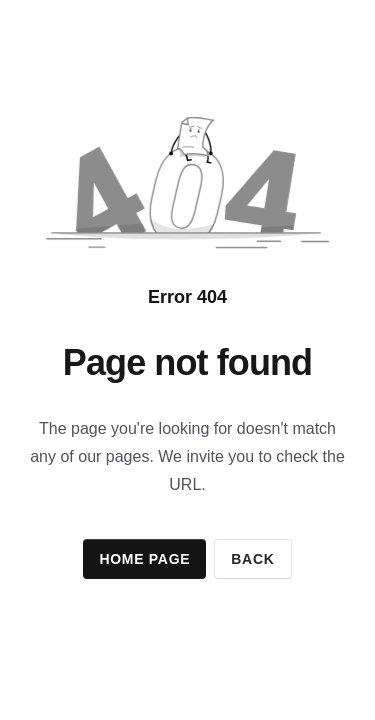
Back (252, 559)
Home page (144, 559)
